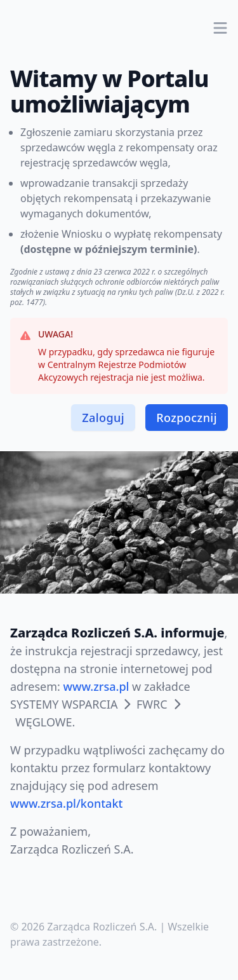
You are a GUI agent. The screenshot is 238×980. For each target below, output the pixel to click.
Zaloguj (103, 418)
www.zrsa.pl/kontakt (66, 803)
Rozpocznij (187, 418)
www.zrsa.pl (96, 686)
